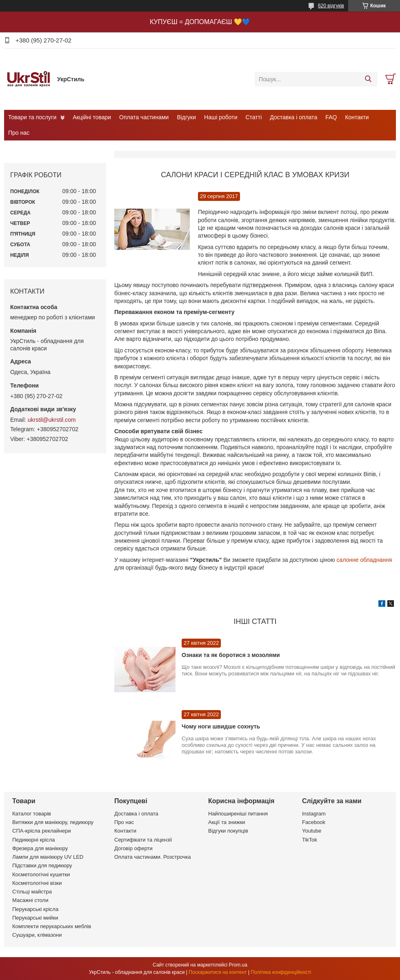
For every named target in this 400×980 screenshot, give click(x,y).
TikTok (310, 840)
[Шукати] (368, 79)
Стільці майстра (32, 892)
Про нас (19, 133)
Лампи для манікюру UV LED (48, 857)
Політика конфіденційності (281, 972)
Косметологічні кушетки (41, 874)
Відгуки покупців (228, 831)
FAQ (331, 117)
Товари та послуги (32, 117)
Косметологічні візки (37, 883)
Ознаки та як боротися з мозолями (231, 655)
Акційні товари (92, 117)
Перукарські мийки (35, 918)
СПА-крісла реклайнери (42, 831)
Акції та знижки (227, 822)
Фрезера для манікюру (40, 848)
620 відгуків (331, 6)
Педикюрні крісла (34, 840)
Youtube (312, 831)
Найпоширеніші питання (238, 814)
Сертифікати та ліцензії (143, 840)
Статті (254, 117)
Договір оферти (133, 848)
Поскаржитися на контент (218, 972)
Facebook (314, 822)
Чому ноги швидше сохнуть (221, 726)
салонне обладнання (364, 560)
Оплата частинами (144, 117)
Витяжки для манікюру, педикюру (53, 822)
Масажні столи (30, 900)
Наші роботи (221, 117)
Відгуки (186, 117)
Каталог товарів (32, 814)
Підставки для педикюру (42, 865)
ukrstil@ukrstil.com (52, 420)
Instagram (314, 814)
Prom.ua (238, 965)
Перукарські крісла (35, 909)
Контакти (357, 117)
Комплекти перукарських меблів (52, 926)
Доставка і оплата (293, 117)
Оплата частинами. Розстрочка (152, 857)
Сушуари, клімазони (37, 935)
